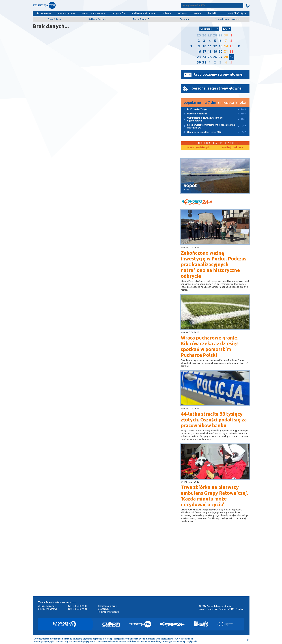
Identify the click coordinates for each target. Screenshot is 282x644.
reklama (182, 13)
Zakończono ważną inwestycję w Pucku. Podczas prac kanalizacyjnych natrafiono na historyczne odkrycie (214, 264)
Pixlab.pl (240, 609)
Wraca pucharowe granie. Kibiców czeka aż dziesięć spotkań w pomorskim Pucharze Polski (210, 346)
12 (215, 46)
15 (231, 46)
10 (204, 46)
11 (210, 46)
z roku (241, 102)
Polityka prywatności (108, 612)
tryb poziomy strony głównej (219, 74)
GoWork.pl (103, 609)
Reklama (184, 19)
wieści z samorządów (93, 13)
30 (226, 35)
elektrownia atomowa (144, 13)
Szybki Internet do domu (228, 19)
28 (215, 35)
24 (204, 57)
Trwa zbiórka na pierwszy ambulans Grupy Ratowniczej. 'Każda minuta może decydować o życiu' (215, 496)
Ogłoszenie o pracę (108, 606)
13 (221, 46)
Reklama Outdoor (98, 19)
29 (221, 35)
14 (226, 46)
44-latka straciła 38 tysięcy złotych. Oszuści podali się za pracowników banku (214, 420)
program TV (119, 13)
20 (221, 52)
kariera (197, 13)
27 (210, 35)
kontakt (212, 13)
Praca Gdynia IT (141, 19)
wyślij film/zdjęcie (237, 13)
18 (210, 52)
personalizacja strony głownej (217, 88)
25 (199, 35)
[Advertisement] (141, 565)
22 (231, 52)
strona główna (44, 13)
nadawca (167, 13)
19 (215, 52)
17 (204, 52)
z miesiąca (226, 102)
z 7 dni (210, 102)
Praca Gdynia (54, 19)
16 (199, 52)
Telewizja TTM (227, 609)
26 (204, 35)
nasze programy (66, 13)
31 (204, 62)
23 (199, 57)
